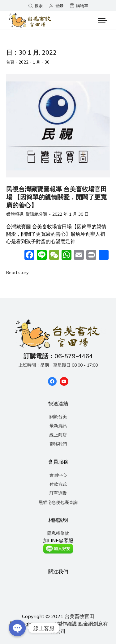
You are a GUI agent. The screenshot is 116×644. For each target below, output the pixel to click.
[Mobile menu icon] (103, 20)
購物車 (79, 6)
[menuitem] (58, 417)
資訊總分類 (37, 214)
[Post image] (58, 126)
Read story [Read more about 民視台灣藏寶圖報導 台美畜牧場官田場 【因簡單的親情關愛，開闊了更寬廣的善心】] (17, 272)
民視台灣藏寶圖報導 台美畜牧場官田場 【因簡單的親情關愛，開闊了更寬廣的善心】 (56, 197)
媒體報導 (15, 214)
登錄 (56, 6)
